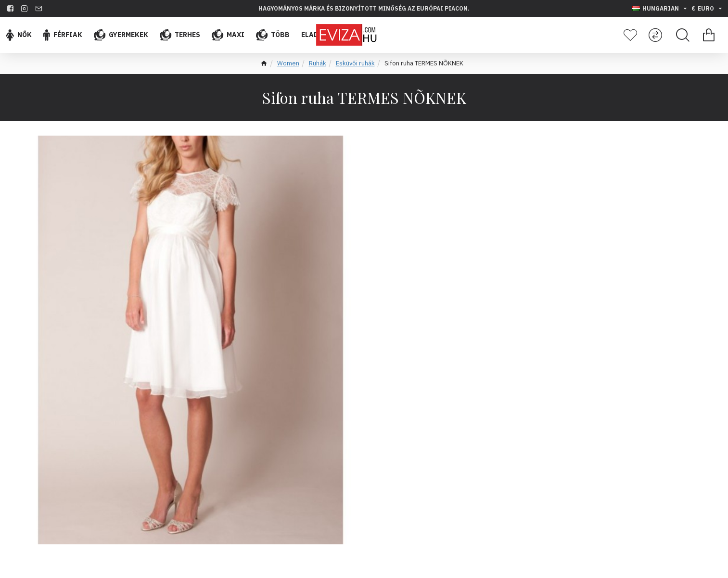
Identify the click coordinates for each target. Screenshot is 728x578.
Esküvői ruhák (355, 63)
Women (288, 63)
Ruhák (318, 63)
